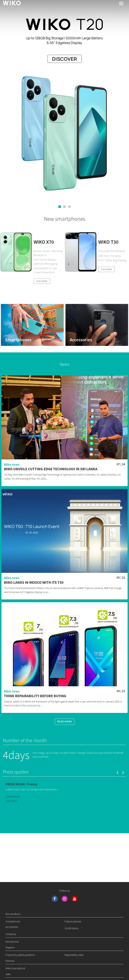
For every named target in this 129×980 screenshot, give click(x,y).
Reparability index (74, 955)
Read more (65, 722)
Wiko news (12, 464)
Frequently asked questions (20, 955)
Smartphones (13, 921)
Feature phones (73, 921)
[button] (60, 207)
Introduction (12, 942)
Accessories (12, 927)
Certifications (72, 928)
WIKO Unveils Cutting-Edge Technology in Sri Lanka (51, 469)
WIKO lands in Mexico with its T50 (34, 583)
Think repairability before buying (35, 696)
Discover (42, 281)
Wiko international (15, 968)
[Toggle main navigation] (121, 4)
